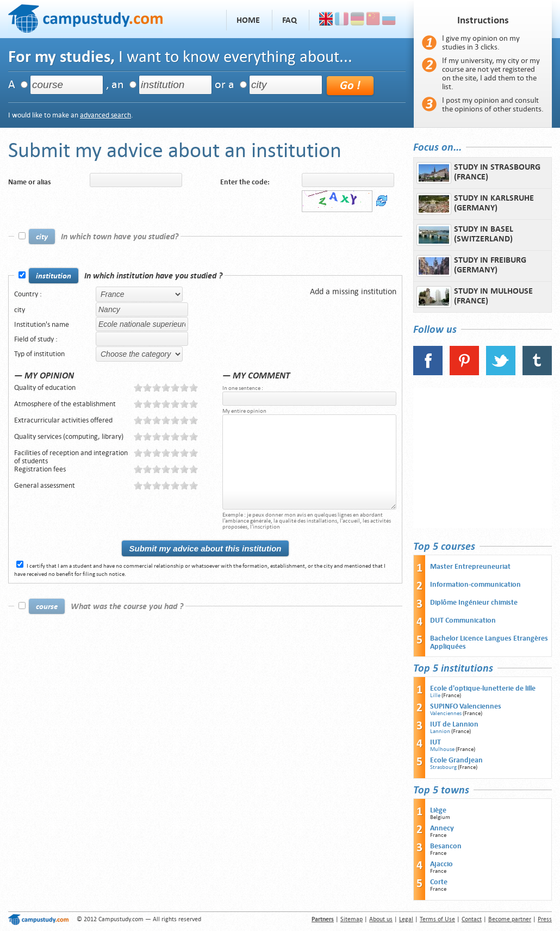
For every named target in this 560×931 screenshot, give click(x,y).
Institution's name (42, 324)
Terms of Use (437, 919)
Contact (472, 919)
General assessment (45, 485)
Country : (28, 294)
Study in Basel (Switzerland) (465, 235)
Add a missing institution (353, 291)
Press (545, 919)
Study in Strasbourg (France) (478, 173)
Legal (406, 919)
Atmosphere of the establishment (65, 404)
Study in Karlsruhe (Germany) (475, 204)
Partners (323, 919)
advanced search (105, 115)
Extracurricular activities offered (63, 420)
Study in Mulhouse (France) (475, 297)
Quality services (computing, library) (69, 436)
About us (381, 919)
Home (248, 20)
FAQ (290, 20)
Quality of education (45, 387)
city (20, 310)
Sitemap (351, 919)
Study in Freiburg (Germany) (471, 266)
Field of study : (36, 339)
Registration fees (40, 469)
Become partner (510, 919)
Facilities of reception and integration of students (71, 457)
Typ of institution (39, 354)
